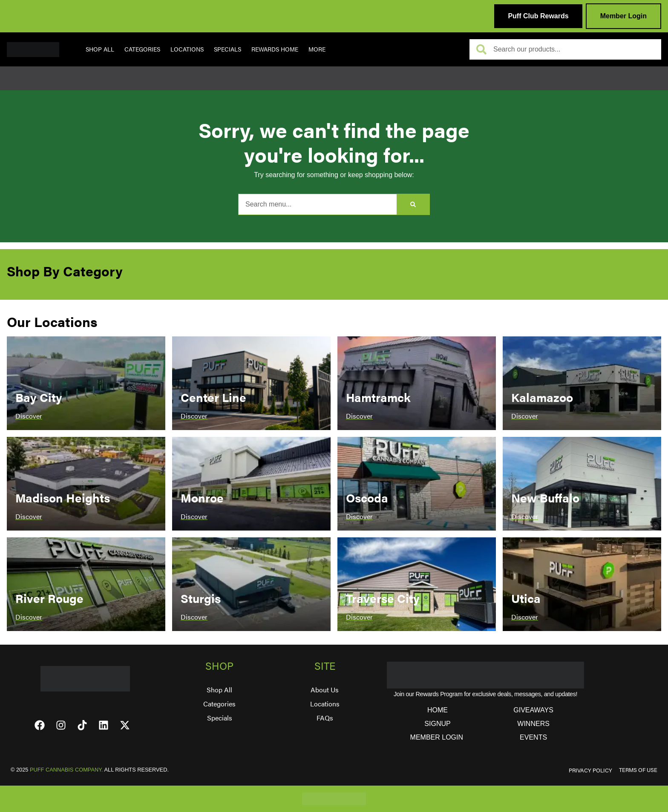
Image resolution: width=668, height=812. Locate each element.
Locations (187, 49)
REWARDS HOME (275, 49)
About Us (325, 690)
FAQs (325, 718)
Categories (142, 49)
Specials (227, 49)
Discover (29, 416)
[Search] (413, 204)
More (317, 49)
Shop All (100, 49)
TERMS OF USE (638, 770)
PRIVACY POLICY (590, 770)
